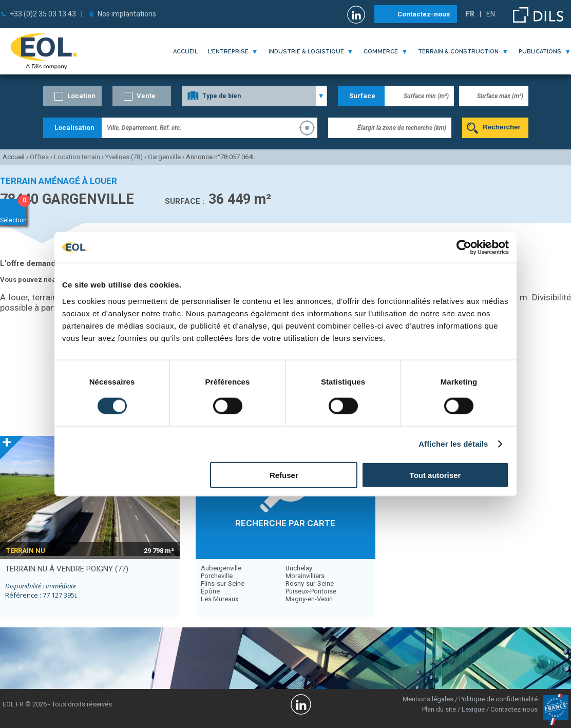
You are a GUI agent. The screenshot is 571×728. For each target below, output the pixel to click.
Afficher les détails (453, 444)
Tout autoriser (435, 475)
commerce (381, 52)
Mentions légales (428, 699)
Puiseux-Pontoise (311, 591)
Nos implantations (127, 14)
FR (470, 14)
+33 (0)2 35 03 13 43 (43, 14)
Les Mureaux (220, 599)
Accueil (185, 52)
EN (491, 14)
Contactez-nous (424, 14)
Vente (146, 96)
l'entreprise (228, 52)
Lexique (473, 709)
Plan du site (439, 709)
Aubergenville (221, 568)
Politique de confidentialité (498, 699)
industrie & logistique (306, 52)
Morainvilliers (305, 576)
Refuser (284, 475)
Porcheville (217, 576)
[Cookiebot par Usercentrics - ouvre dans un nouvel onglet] (464, 247)
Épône (210, 591)
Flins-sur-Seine (223, 583)
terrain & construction (458, 52)
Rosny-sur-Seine (310, 583)
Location (81, 96)
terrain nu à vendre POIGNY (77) (67, 569)
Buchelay (299, 568)
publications (540, 52)
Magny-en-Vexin (309, 599)
